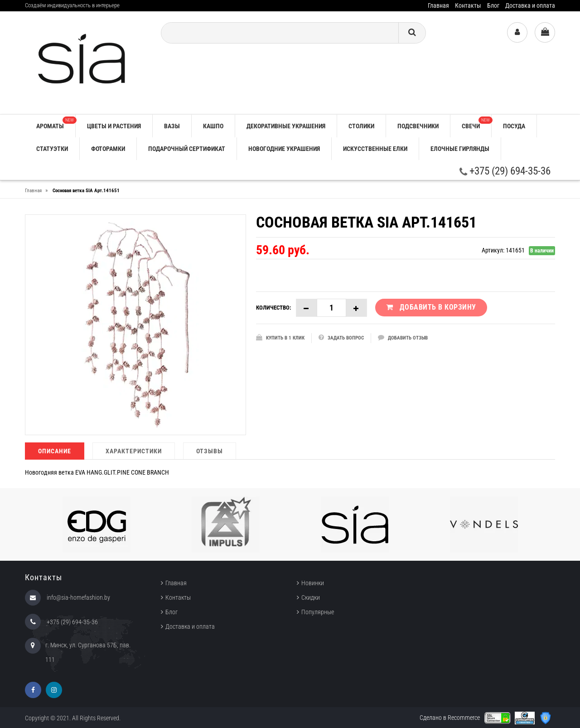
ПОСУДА (514, 126)
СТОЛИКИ (361, 126)
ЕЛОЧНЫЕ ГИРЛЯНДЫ (460, 149)
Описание (55, 451)
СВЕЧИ (476, 123)
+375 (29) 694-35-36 (505, 171)
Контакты (468, 5)
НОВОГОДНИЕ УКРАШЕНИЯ (284, 149)
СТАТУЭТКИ (52, 149)
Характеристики (134, 451)
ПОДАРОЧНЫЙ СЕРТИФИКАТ (187, 149)
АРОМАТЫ (56, 123)
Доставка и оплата (530, 5)
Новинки (313, 583)
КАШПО (213, 126)
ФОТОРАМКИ (108, 149)
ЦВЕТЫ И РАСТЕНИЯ (114, 126)
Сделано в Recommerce (450, 718)
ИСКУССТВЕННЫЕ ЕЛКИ (375, 149)
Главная (438, 5)
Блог (493, 5)
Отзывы (210, 451)
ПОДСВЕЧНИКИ (418, 126)
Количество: (274, 308)
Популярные (318, 612)
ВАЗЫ (172, 126)
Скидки (311, 597)
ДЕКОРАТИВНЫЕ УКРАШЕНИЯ (286, 126)
